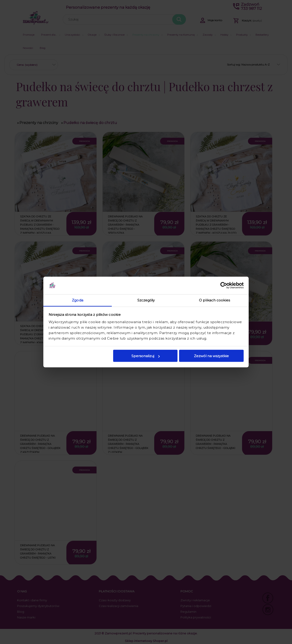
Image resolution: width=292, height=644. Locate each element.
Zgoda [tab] (78, 300)
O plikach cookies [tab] (214, 300)
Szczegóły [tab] (146, 300)
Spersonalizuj (146, 356)
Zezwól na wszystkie (211, 356)
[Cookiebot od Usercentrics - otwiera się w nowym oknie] (224, 285)
